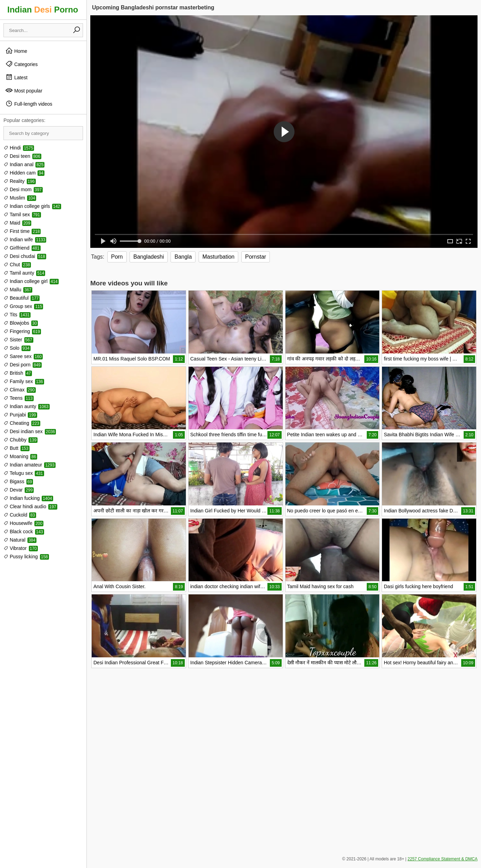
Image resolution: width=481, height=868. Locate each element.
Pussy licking (26, 557)
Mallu (18, 290)
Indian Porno (43, 10)
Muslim (20, 198)
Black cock (24, 532)
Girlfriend (22, 248)
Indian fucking (28, 498)
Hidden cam (24, 173)
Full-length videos (29, 104)
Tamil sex (22, 214)
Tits (17, 315)
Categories (22, 64)
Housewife (23, 523)
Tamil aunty (24, 273)
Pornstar (256, 257)
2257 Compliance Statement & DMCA (443, 859)
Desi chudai (25, 256)
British (18, 373)
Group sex (23, 306)
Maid (17, 223)
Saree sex (23, 356)
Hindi (19, 148)
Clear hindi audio (30, 506)
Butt (16, 448)
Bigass (18, 481)
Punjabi (20, 415)
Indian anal (24, 164)
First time (22, 231)
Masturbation (219, 257)
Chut (17, 265)
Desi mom (23, 189)
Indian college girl (31, 281)
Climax (20, 390)
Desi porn (23, 365)
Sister (18, 340)
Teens (19, 398)
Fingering (22, 331)
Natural (20, 540)
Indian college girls (32, 206)
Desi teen (22, 156)
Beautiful (22, 298)
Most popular (24, 90)
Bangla (183, 257)
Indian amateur (30, 465)
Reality (20, 181)
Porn (117, 257)
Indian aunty (27, 406)
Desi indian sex (30, 431)
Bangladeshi (149, 257)
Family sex (24, 381)
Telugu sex (24, 473)
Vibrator (21, 548)
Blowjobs (21, 323)
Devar (19, 490)
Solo (17, 348)
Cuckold (20, 515)
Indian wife (25, 240)
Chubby (20, 440)
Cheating (22, 423)
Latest (16, 77)
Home (16, 51)
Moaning (20, 456)
